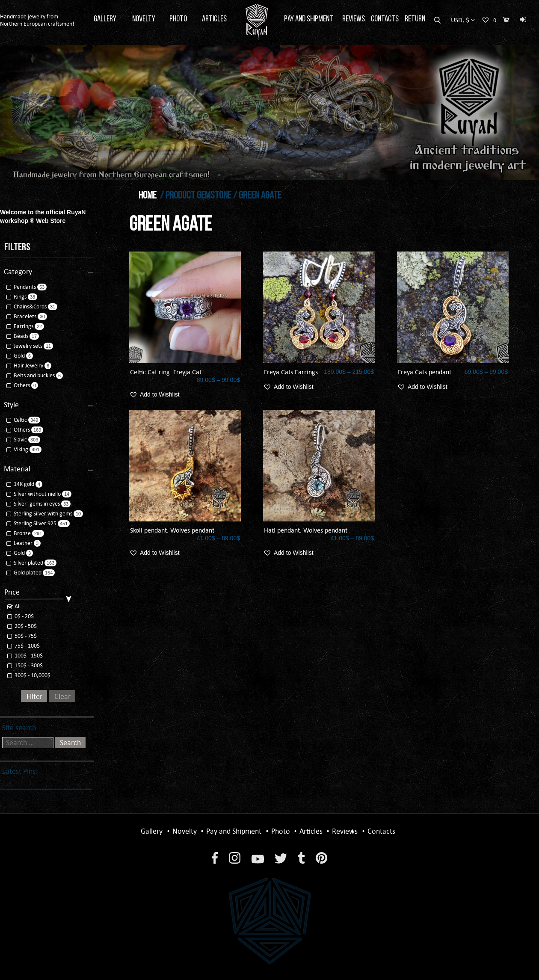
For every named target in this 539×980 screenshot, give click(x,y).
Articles (214, 19)
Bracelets (22, 316)
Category (18, 272)
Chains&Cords (27, 306)
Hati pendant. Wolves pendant (306, 530)
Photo (178, 19)
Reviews (354, 19)
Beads (18, 336)
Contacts (385, 19)
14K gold (21, 484)
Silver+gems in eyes (34, 504)
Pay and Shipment (309, 19)
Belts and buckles (31, 375)
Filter (34, 696)
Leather (20, 543)
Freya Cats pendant (425, 372)
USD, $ (460, 20)
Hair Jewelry (25, 366)
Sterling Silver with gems (40, 514)
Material (17, 469)
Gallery (105, 19)
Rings (17, 297)
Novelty (144, 19)
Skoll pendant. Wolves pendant (172, 530)
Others (19, 385)
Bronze (19, 533)
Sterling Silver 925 (32, 523)
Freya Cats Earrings (291, 372)
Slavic (17, 440)
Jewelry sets (25, 346)
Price (12, 592)
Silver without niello (34, 494)
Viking (18, 449)
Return (415, 19)
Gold (16, 356)
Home (148, 196)
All (14, 606)
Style (11, 405)
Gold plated (25, 573)
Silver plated (25, 563)
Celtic (17, 420)
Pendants (22, 287)
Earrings (21, 326)
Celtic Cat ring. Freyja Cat (166, 372)
